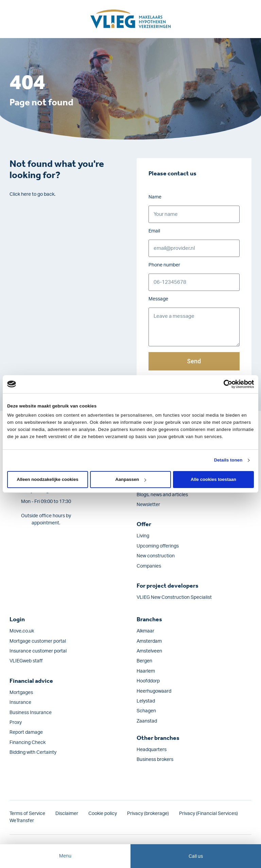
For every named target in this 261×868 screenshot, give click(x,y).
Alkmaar (145, 631)
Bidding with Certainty (33, 752)
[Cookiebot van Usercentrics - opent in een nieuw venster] (224, 384)
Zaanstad (147, 721)
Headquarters (152, 750)
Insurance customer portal (38, 651)
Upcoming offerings (158, 546)
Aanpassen (131, 479)
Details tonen (228, 460)
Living (143, 536)
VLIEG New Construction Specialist (174, 597)
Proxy (16, 723)
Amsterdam (149, 641)
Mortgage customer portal (38, 641)
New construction (156, 556)
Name (155, 197)
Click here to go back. (32, 194)
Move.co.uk (22, 631)
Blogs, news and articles (162, 495)
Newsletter (148, 505)
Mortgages (21, 693)
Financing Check (28, 743)
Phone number (164, 265)
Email (154, 231)
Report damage (26, 732)
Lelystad (146, 701)
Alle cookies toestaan (213, 479)
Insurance (20, 702)
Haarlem (146, 671)
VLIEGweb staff (26, 661)
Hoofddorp (148, 681)
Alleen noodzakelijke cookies (47, 479)
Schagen (146, 711)
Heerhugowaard (154, 691)
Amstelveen (149, 651)
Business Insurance (31, 713)
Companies (149, 566)
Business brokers (155, 760)
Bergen (144, 661)
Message (158, 299)
